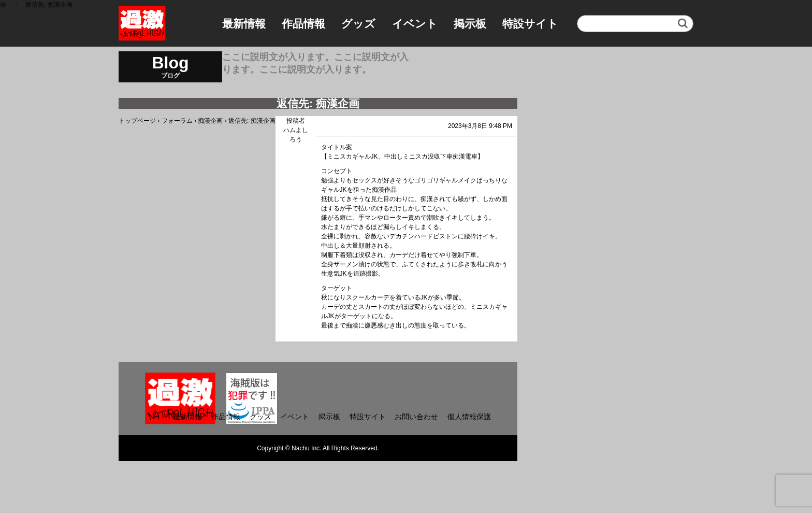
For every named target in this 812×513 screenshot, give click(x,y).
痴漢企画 (210, 121)
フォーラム (177, 121)
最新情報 (244, 24)
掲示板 (470, 24)
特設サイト (530, 24)
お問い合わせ (416, 417)
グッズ (358, 24)
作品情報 (303, 24)
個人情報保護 (469, 417)
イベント (415, 24)
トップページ (137, 121)
